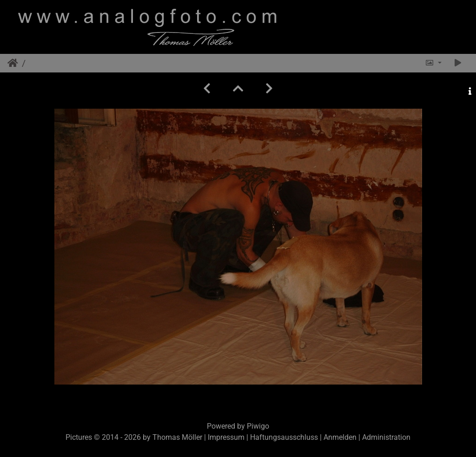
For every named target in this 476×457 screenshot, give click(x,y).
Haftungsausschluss (284, 437)
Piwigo (258, 426)
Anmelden (340, 437)
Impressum (226, 437)
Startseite (13, 63)
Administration (386, 437)
